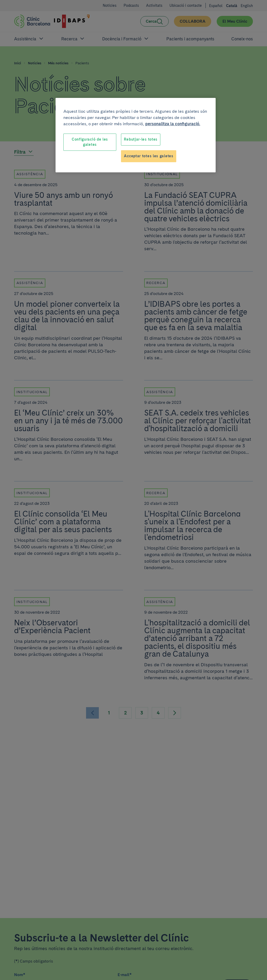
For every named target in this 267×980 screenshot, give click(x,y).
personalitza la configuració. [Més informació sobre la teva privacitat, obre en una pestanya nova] (173, 124)
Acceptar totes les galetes (148, 156)
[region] (136, 135)
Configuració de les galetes (90, 142)
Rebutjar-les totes (141, 139)
